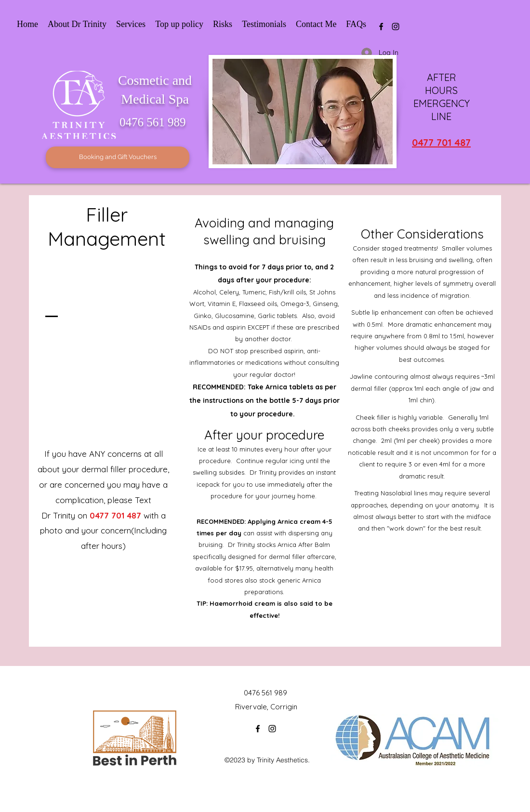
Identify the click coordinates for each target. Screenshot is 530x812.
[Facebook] (381, 27)
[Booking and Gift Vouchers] (118, 157)
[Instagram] (396, 27)
